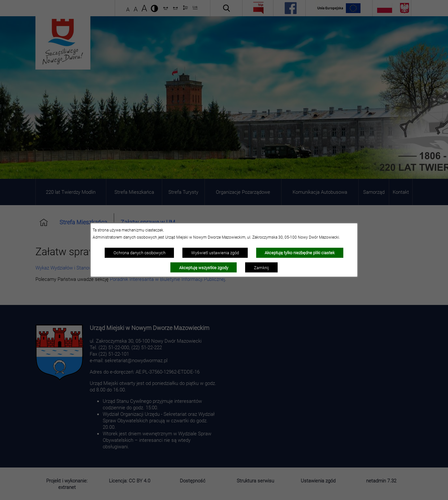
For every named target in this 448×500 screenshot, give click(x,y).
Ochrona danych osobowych (139, 253)
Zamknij (261, 268)
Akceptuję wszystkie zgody (204, 268)
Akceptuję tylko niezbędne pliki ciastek (300, 253)
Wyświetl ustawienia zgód (215, 253)
